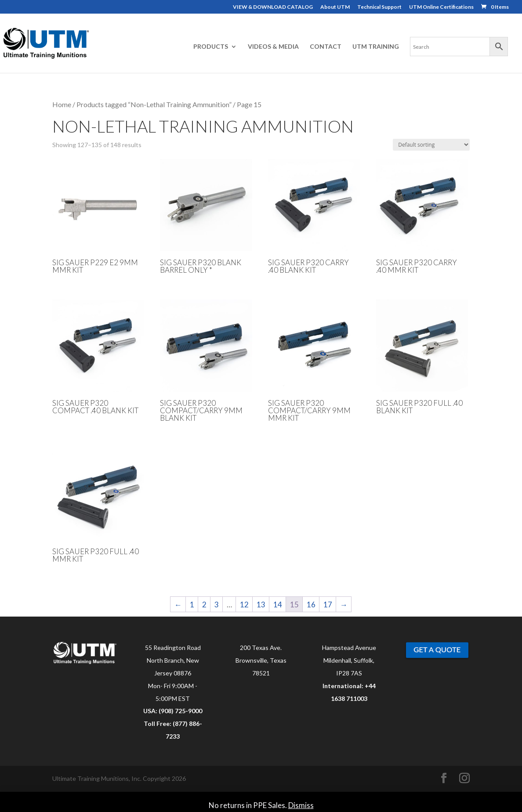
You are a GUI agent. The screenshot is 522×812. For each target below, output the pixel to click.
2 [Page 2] (204, 604)
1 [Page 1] (192, 604)
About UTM (335, 7)
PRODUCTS (211, 47)
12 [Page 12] (244, 604)
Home (62, 105)
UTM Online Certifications (441, 7)
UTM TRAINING (376, 47)
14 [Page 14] (278, 604)
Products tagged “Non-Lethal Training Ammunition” (154, 105)
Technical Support (379, 7)
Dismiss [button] (301, 805)
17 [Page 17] (328, 604)
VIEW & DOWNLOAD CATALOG (273, 7)
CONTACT (326, 47)
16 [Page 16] (311, 604)
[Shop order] (431, 145)
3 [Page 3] (217, 604)
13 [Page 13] (261, 604)
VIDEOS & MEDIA (273, 47)
